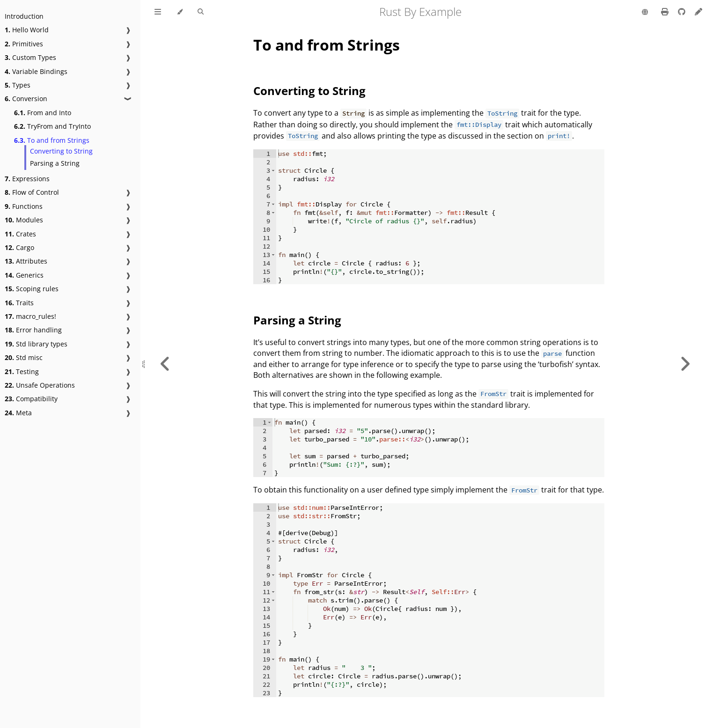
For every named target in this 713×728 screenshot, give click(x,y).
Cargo (19, 247)
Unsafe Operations (40, 385)
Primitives (24, 44)
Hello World (27, 30)
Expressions (27, 179)
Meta (18, 413)
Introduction (24, 16)
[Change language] (645, 13)
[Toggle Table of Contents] (158, 12)
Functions (24, 206)
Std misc (24, 357)
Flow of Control (32, 192)
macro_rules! (30, 316)
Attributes (26, 261)
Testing (22, 371)
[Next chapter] (685, 364)
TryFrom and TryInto (52, 126)
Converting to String (61, 151)
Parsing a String (55, 163)
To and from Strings (52, 140)
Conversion (26, 99)
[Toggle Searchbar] (201, 12)
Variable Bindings (36, 71)
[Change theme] (180, 12)
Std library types (36, 344)
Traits (19, 303)
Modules (24, 220)
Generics (24, 275)
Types (18, 85)
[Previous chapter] (165, 364)
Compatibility (31, 399)
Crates (20, 234)
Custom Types (30, 57)
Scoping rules (32, 289)
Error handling (33, 330)
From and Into (43, 113)
